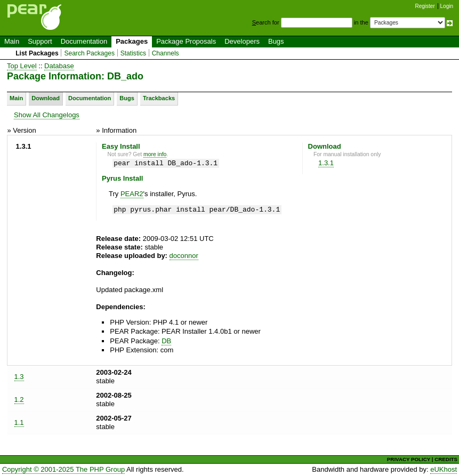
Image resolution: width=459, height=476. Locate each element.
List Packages (37, 53)
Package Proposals (186, 41)
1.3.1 (326, 163)
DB (166, 341)
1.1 (19, 422)
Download (46, 98)
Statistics (133, 53)
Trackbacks (159, 98)
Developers (242, 41)
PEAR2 (132, 194)
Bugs (276, 41)
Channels (166, 53)
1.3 (19, 377)
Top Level (22, 66)
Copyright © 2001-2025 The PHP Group (63, 469)
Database (59, 66)
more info (155, 154)
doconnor (184, 256)
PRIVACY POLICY (409, 459)
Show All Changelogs (47, 115)
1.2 (19, 400)
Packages (132, 41)
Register (425, 6)
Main (12, 41)
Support (40, 41)
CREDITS (446, 459)
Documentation (84, 41)
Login (447, 6)
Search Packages (89, 53)
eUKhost (444, 469)
